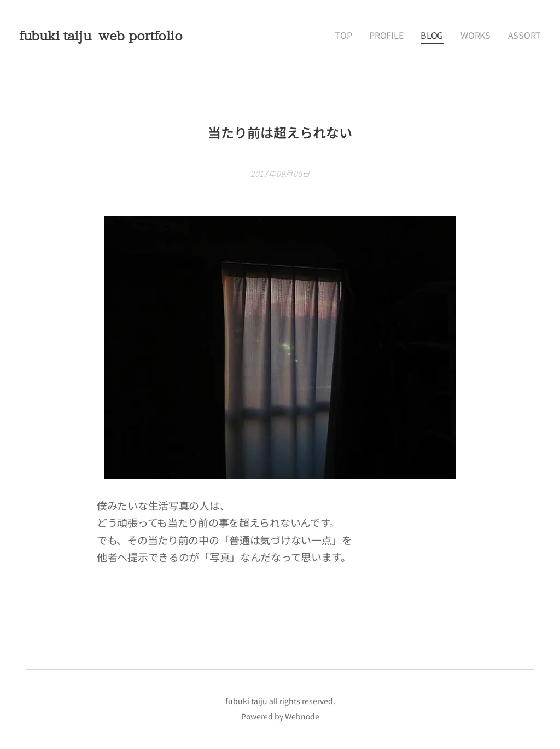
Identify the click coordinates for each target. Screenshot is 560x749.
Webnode (302, 716)
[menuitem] (364, 36)
